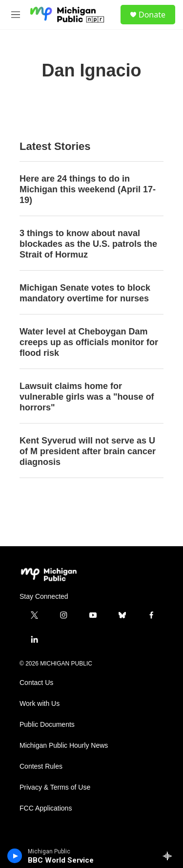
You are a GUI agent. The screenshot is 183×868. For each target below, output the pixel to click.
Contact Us (36, 683)
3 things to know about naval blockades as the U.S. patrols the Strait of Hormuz (88, 244)
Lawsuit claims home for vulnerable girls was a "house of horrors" (87, 397)
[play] (15, 856)
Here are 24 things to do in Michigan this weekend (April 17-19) (88, 189)
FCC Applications (46, 808)
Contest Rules (41, 766)
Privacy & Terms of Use (55, 787)
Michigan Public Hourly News (64, 746)
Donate (152, 15)
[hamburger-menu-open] (16, 15)
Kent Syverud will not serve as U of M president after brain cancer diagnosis (88, 451)
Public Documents (47, 725)
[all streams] (170, 856)
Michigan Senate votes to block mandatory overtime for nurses (85, 293)
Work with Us (40, 704)
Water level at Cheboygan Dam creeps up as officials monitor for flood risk (89, 342)
